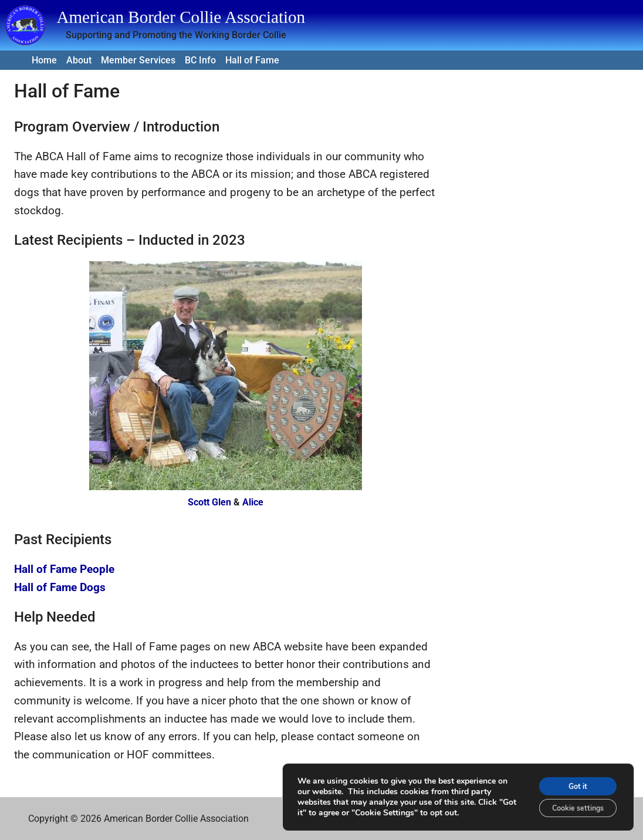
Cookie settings (570, 806)
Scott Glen (209, 502)
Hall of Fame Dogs (60, 587)
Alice (253, 502)
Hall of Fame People (64, 569)
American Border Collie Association (181, 17)
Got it (570, 782)
